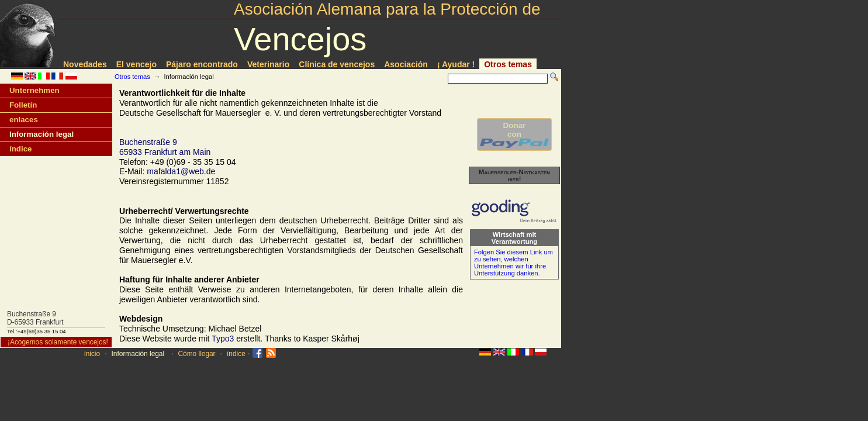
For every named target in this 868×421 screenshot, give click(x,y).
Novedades (85, 64)
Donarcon (514, 134)
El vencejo (136, 64)
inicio (92, 354)
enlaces (24, 120)
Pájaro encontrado (202, 64)
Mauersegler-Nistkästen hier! (514, 175)
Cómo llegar (196, 354)
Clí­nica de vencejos (337, 64)
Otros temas (508, 64)
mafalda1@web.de (181, 171)
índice (20, 149)
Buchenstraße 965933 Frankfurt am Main (165, 147)
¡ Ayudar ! (456, 64)
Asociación (406, 64)
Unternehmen (34, 90)
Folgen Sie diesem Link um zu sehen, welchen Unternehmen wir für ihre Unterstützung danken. (513, 263)
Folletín (23, 105)
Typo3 (223, 339)
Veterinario (268, 64)
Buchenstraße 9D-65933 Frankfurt (35, 318)
